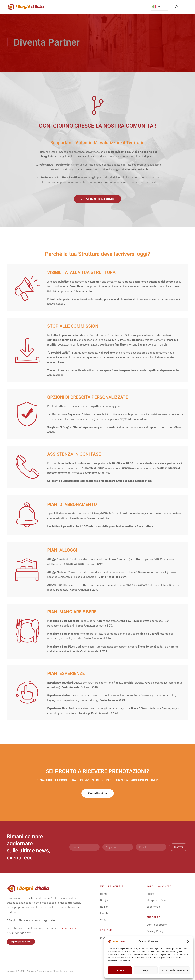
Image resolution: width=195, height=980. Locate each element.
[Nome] (84, 847)
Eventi (104, 913)
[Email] (151, 847)
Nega (146, 970)
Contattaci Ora (98, 797)
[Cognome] (118, 847)
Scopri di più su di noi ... (21, 942)
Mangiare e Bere (157, 900)
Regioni (105, 907)
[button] (188, 941)
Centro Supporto (157, 925)
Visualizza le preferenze (175, 970)
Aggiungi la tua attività (98, 199)
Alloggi (151, 894)
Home (104, 894)
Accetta (120, 970)
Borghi (104, 900)
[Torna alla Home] (25, 7)
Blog (103, 919)
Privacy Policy (155, 931)
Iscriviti (179, 847)
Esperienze (153, 907)
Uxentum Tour (68, 928)
